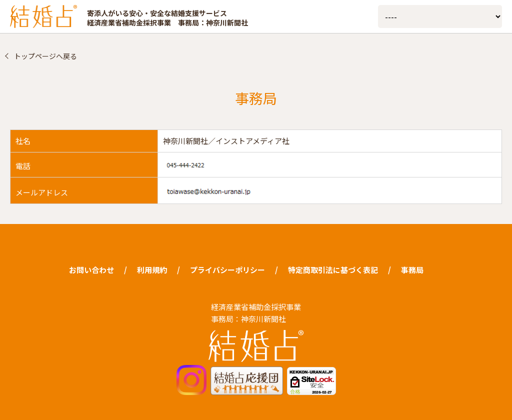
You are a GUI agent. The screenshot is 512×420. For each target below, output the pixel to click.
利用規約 (152, 270)
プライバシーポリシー (227, 270)
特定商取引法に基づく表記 (333, 270)
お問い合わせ (91, 270)
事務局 (412, 270)
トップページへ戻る (45, 56)
